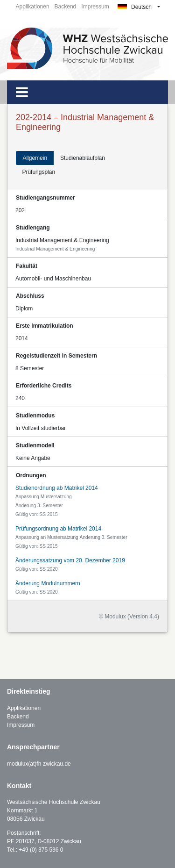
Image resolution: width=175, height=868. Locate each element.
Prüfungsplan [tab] (38, 172)
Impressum (95, 7)
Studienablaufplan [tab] (83, 158)
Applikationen (33, 7)
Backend (66, 7)
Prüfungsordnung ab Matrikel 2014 (58, 529)
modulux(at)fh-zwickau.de (39, 764)
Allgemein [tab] (35, 158)
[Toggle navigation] (22, 92)
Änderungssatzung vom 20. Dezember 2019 (70, 560)
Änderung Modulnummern (48, 583)
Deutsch (135, 7)
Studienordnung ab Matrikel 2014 (57, 488)
